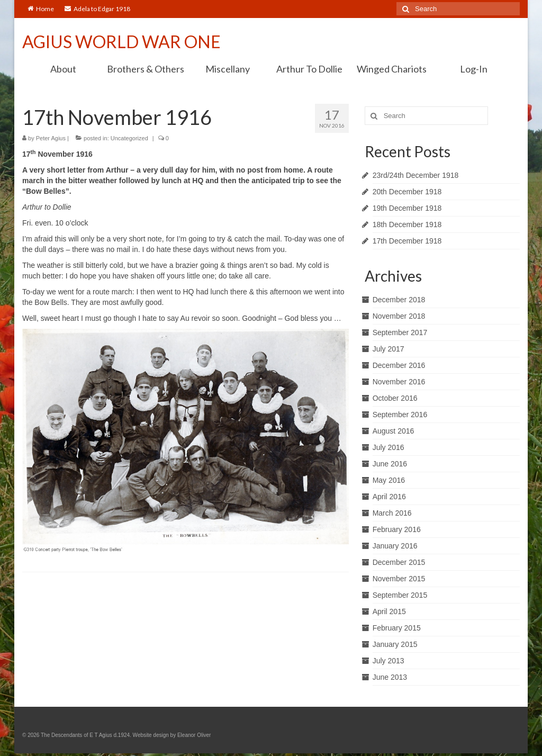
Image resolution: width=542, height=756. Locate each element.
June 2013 (390, 677)
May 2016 (389, 480)
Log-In (474, 69)
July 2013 (389, 661)
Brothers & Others (146, 69)
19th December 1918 (407, 208)
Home (41, 9)
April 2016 (389, 497)
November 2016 (399, 382)
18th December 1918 (407, 224)
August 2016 (394, 431)
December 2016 (399, 365)
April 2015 (389, 611)
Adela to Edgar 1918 (97, 9)
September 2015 (400, 595)
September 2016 (400, 415)
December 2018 (399, 300)
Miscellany (228, 69)
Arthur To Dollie (309, 69)
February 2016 (397, 529)
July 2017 (389, 349)
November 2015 (399, 579)
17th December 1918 (407, 241)
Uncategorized (129, 138)
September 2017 (400, 332)
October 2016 (395, 398)
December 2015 (399, 562)
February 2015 (397, 628)
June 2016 (390, 464)
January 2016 (395, 546)
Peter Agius (51, 138)
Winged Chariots (392, 69)
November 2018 (399, 316)
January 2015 (395, 644)
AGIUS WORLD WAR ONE (121, 42)
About (63, 69)
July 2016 (389, 447)
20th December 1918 (407, 192)
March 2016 (392, 513)
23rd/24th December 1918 (416, 175)
